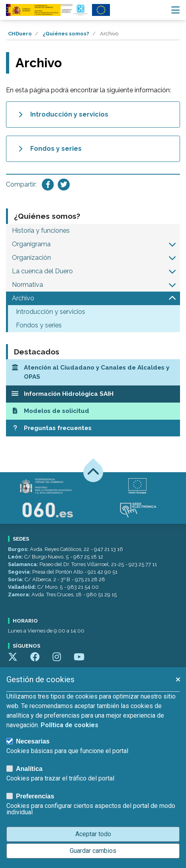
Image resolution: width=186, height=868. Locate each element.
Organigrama (31, 244)
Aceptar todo (93, 834)
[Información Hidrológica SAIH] (93, 394)
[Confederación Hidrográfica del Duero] (47, 10)
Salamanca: (24, 564)
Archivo (23, 298)
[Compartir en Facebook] (48, 185)
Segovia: (20, 572)
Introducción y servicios (51, 312)
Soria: (16, 579)
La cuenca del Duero (42, 271)
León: (16, 557)
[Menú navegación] (175, 10)
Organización (31, 258)
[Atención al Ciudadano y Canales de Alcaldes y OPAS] (93, 372)
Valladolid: (23, 587)
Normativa (27, 285)
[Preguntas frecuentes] (93, 428)
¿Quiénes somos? (66, 34)
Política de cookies (70, 725)
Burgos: (19, 549)
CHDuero (20, 34)
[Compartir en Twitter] (64, 185)
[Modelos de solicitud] (93, 411)
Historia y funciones (41, 231)
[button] (172, 244)
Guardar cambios (93, 851)
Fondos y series (39, 325)
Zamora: (20, 595)
